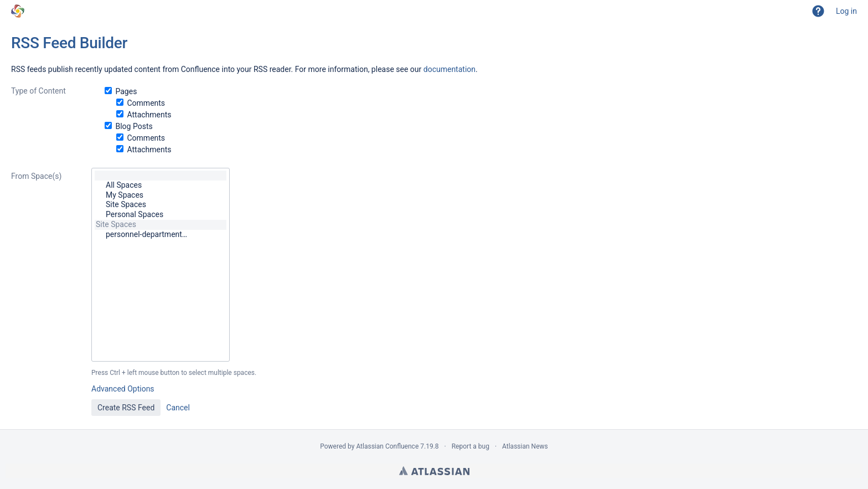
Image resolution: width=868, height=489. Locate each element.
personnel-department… (161, 235)
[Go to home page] (18, 11)
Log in (846, 11)
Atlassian (434, 471)
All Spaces (161, 186)
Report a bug (471, 446)
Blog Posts (134, 126)
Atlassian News (525, 446)
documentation (449, 69)
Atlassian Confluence (387, 446)
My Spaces (161, 195)
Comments (146, 103)
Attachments (149, 115)
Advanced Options (123, 389)
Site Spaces (161, 205)
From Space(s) (36, 176)
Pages (126, 91)
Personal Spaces (161, 215)
